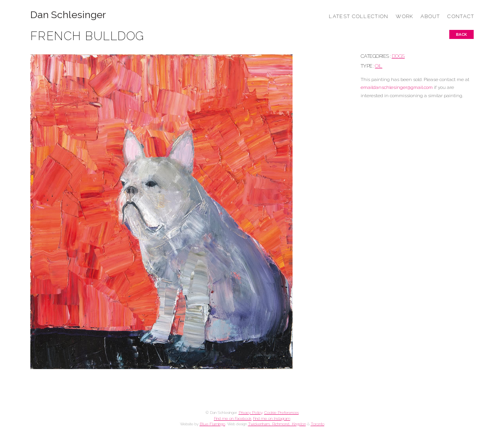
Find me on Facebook (233, 418)
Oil (379, 66)
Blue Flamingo (212, 424)
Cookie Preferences (282, 413)
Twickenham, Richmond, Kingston (277, 424)
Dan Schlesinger (68, 15)
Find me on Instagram (271, 418)
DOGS (398, 56)
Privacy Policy (250, 413)
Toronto (318, 424)
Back (461, 34)
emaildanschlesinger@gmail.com (397, 87)
